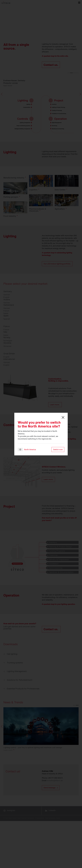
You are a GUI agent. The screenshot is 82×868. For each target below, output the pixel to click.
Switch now (58, 449)
